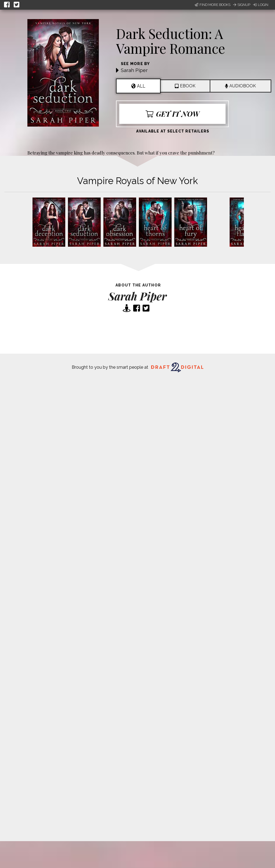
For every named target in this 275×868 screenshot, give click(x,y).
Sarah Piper (134, 70)
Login (261, 5)
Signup (242, 5)
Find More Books (213, 5)
